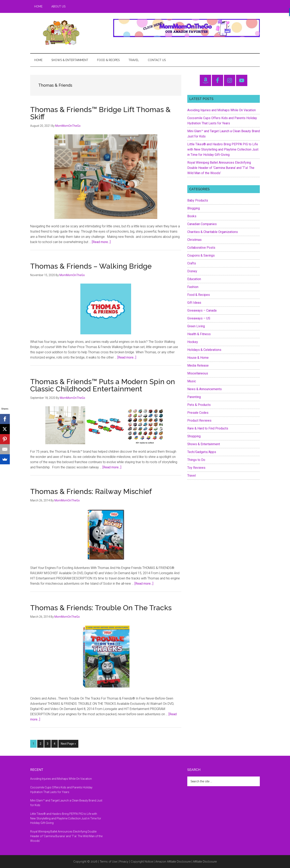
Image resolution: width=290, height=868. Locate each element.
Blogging (194, 208)
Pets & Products (199, 405)
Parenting (194, 397)
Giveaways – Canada (202, 310)
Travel (192, 476)
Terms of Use (108, 862)
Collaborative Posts (201, 248)
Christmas (194, 240)
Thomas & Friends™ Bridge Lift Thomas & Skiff (100, 113)
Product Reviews (199, 420)
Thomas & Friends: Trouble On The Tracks (101, 608)
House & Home (198, 358)
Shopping (194, 436)
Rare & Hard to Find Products (208, 428)
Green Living (196, 326)
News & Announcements (205, 389)
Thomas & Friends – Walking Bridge (91, 266)
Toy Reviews (196, 468)
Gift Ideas (194, 303)
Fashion (193, 287)
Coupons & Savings (201, 255)
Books (192, 216)
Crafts (192, 263)
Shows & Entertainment (204, 444)
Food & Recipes (199, 295)
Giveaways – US (199, 318)
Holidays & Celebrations (204, 350)
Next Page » (68, 744)
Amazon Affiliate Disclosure (173, 862)
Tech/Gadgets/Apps (202, 452)
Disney (192, 271)
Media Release (198, 365)
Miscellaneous (198, 373)
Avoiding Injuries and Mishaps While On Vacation (222, 110)
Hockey (193, 342)
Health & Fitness (199, 334)
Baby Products (198, 200)
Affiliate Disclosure (205, 862)
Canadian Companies (202, 224)
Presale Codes (198, 413)
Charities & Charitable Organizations (213, 232)
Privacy (124, 862)
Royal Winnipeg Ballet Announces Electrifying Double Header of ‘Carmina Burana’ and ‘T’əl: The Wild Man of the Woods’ (221, 168)
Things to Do (196, 460)
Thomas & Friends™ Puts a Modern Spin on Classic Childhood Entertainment (103, 385)
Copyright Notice (142, 862)
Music (192, 381)
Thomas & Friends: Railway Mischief (91, 491)
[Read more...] (101, 242)
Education (194, 279)
